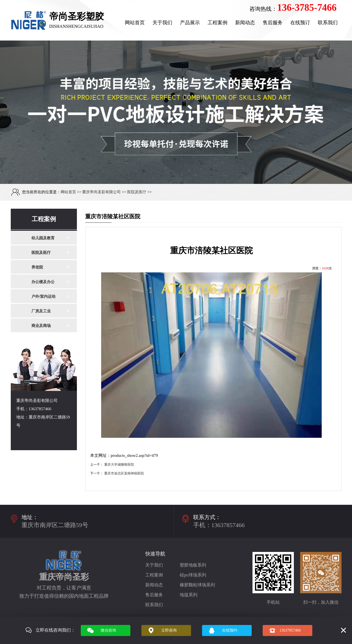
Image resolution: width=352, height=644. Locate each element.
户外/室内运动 (44, 296)
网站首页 (135, 23)
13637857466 (290, 630)
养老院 (37, 267)
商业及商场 (41, 326)
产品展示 (190, 23)
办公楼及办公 (43, 282)
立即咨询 (169, 630)
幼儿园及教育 (43, 238)
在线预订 (300, 23)
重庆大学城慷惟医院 (119, 465)
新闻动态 (245, 23)
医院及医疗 (137, 192)
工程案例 (217, 23)
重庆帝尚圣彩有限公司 (101, 192)
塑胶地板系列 (193, 565)
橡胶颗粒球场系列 (197, 585)
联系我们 (328, 23)
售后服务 (273, 23)
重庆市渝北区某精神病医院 (124, 473)
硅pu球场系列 (193, 575)
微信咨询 (108, 630)
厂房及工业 (41, 311)
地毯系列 (189, 595)
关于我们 (162, 23)
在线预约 (230, 630)
